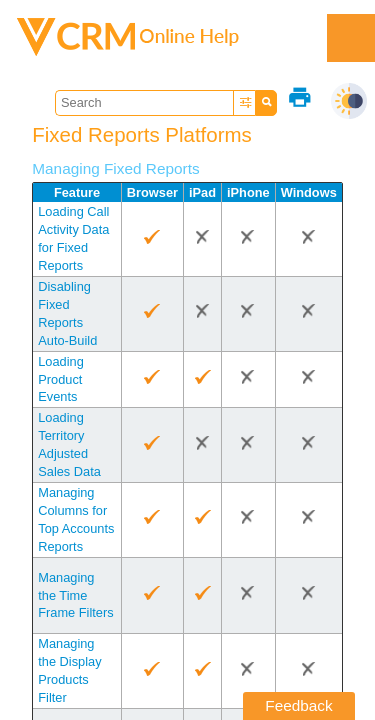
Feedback (298, 705)
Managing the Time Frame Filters (75, 595)
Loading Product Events (61, 379)
